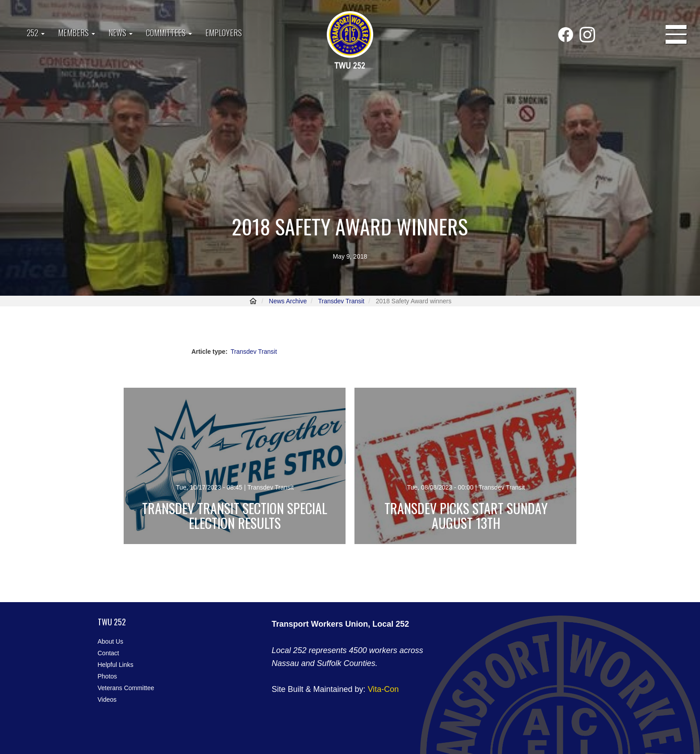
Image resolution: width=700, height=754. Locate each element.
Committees (169, 33)
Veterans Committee (126, 688)
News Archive (288, 301)
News (121, 33)
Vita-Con (383, 689)
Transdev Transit (341, 301)
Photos (108, 676)
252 (36, 33)
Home (253, 301)
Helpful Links (116, 665)
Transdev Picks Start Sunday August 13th (466, 515)
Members (77, 33)
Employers (224, 33)
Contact (108, 653)
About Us (111, 641)
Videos (107, 700)
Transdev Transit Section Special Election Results (235, 515)
